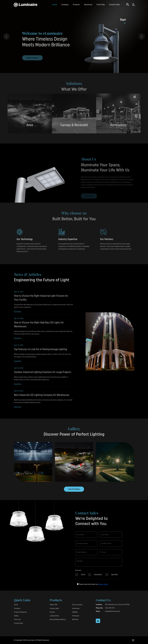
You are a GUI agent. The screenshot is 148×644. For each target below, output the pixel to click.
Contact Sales (114, 5)
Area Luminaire (77, 605)
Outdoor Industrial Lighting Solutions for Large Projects (43, 374)
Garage (52, 612)
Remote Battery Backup (58, 619)
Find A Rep (101, 5)
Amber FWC (53, 605)
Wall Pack (75, 619)
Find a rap (17, 619)
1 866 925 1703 (110, 608)
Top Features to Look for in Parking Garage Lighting (40, 351)
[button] (128, 4)
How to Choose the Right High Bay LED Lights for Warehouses (39, 326)
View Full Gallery (74, 489)
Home (55, 5)
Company (65, 5)
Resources (88, 5)
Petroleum (76, 616)
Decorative (76, 608)
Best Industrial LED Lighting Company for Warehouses (42, 397)
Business (78, 572)
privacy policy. (103, 584)
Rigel (123, 20)
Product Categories (20, 612)
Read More (18, 313)
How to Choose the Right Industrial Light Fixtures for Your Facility (41, 299)
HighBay (75, 612)
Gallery (16, 616)
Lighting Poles (54, 616)
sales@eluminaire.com (112, 611)
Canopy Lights (54, 608)
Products (76, 5)
